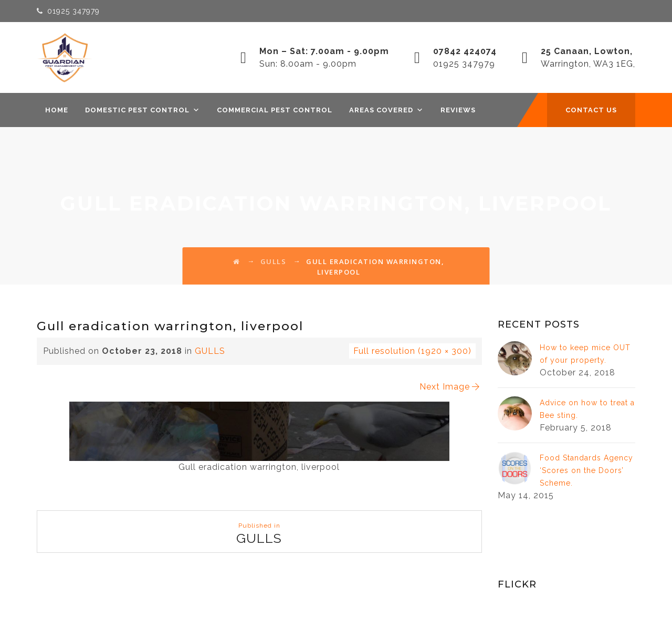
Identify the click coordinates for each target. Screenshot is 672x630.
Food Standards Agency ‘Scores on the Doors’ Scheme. (586, 470)
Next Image (450, 387)
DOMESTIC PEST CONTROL (143, 110)
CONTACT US (591, 110)
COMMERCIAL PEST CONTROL (275, 110)
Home (57, 110)
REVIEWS (458, 110)
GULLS (210, 351)
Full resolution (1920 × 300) (412, 351)
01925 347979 (73, 11)
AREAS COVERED (386, 110)
